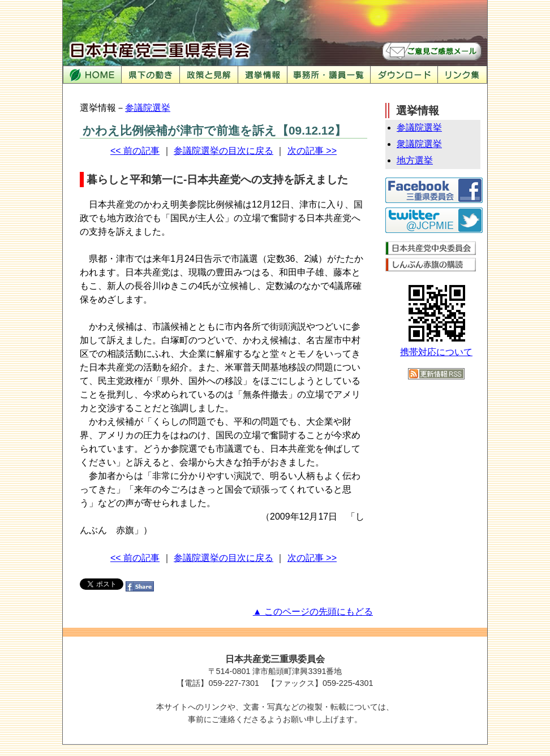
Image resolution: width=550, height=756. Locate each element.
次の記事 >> (312, 151)
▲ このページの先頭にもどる (313, 612)
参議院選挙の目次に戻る (224, 151)
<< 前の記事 (135, 151)
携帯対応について (436, 352)
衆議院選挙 (419, 144)
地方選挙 (415, 160)
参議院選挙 (148, 108)
